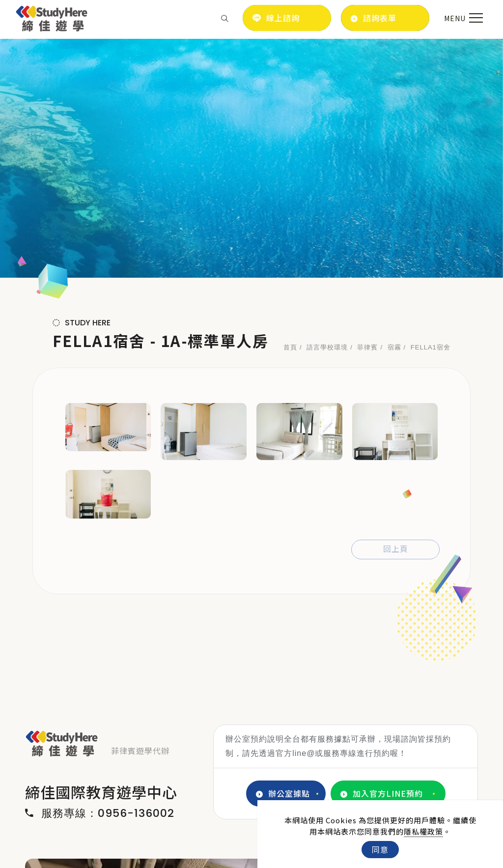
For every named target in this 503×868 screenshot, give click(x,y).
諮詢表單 (374, 18)
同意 (380, 849)
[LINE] (80, 826)
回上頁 (396, 311)
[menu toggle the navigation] (462, 18)
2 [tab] (245, 761)
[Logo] (52, 17)
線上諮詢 (276, 18)
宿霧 (394, 109)
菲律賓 (367, 109)
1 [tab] (230, 761)
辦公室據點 (283, 555)
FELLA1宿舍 (431, 109)
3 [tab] (259, 761)
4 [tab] (274, 761)
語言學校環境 (327, 109)
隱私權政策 (423, 831)
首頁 (290, 109)
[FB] (36, 826)
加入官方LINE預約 (382, 555)
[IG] (58, 826)
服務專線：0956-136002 (100, 575)
